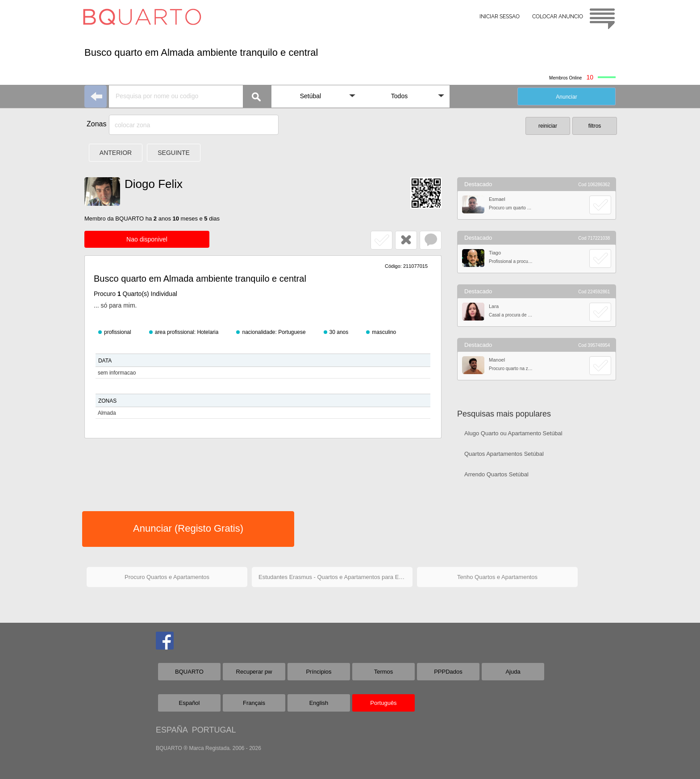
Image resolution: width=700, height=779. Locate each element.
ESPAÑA (172, 730)
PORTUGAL (214, 730)
